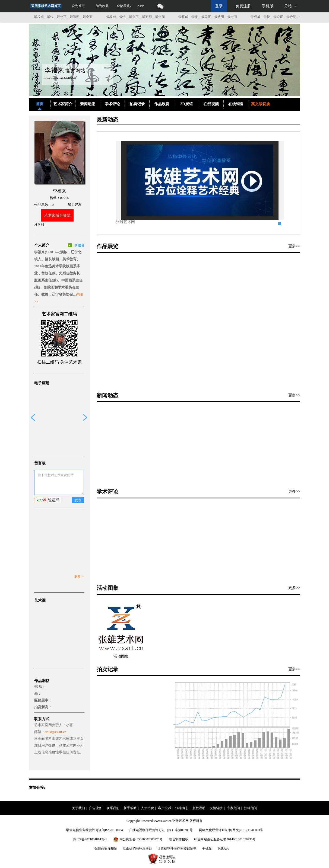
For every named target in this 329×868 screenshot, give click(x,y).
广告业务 (96, 808)
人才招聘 (147, 808)
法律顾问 (251, 808)
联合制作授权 (179, 839)
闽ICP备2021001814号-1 (90, 839)
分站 (288, 6)
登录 (219, 6)
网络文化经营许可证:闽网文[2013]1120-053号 (231, 830)
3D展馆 (186, 104)
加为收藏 (102, 6)
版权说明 (199, 808)
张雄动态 (182, 808)
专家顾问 (233, 808)
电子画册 (42, 383)
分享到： (41, 224)
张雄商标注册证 (106, 848)
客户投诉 (164, 808)
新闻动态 (88, 104)
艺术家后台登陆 (57, 215)
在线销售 (236, 104)
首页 (40, 104)
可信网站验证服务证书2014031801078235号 (225, 839)
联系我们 (113, 808)
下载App (223, 848)
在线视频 (211, 104)
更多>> (79, 576)
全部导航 (123, 6)
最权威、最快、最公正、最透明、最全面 (65, 17)
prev (33, 417)
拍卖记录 (137, 104)
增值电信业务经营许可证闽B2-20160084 (94, 830)
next (85, 417)
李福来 (59, 191)
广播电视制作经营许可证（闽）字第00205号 (161, 830)
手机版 (268, 6)
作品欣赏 (162, 104)
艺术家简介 (63, 104)
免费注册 (243, 6)
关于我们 (78, 808)
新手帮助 (130, 808)
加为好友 (75, 205)
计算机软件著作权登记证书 (177, 848)
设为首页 (78, 6)
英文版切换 (261, 104)
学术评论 (112, 104)
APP (140, 6)
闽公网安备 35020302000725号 (138, 839)
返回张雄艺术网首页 (46, 6)
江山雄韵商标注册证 (137, 848)
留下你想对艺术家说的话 (59, 482)
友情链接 (216, 808)
